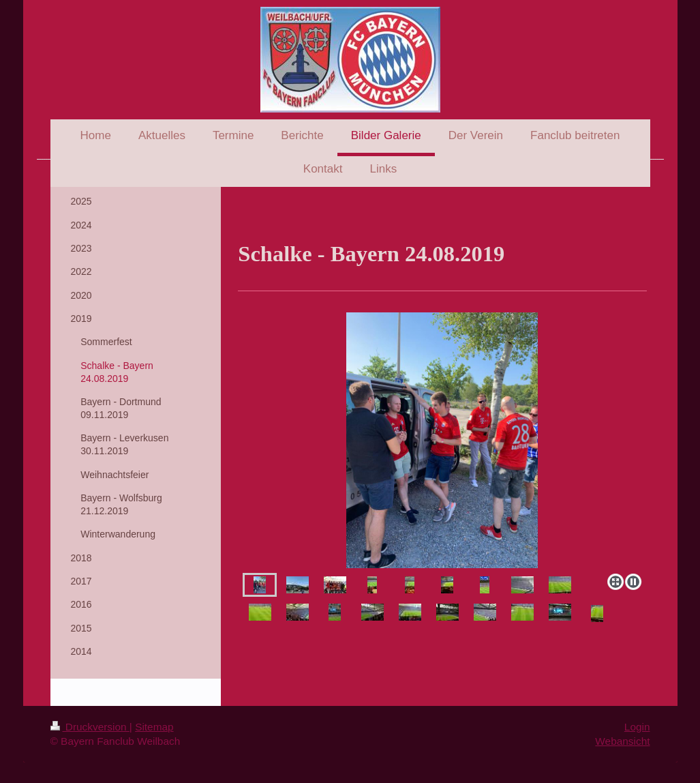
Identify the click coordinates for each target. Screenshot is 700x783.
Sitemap (154, 727)
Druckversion (90, 727)
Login (637, 727)
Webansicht (622, 741)
